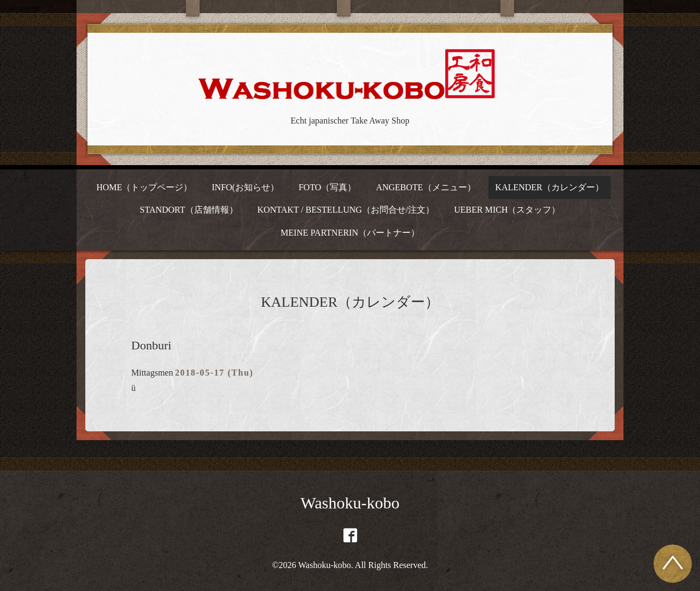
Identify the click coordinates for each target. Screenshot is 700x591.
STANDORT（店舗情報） (188, 210)
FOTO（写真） (328, 187)
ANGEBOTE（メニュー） (425, 187)
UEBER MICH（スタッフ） (507, 210)
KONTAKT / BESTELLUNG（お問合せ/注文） (346, 210)
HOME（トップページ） (144, 187)
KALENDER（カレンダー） (550, 187)
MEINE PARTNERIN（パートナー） (350, 233)
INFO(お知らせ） (245, 187)
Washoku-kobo (350, 503)
